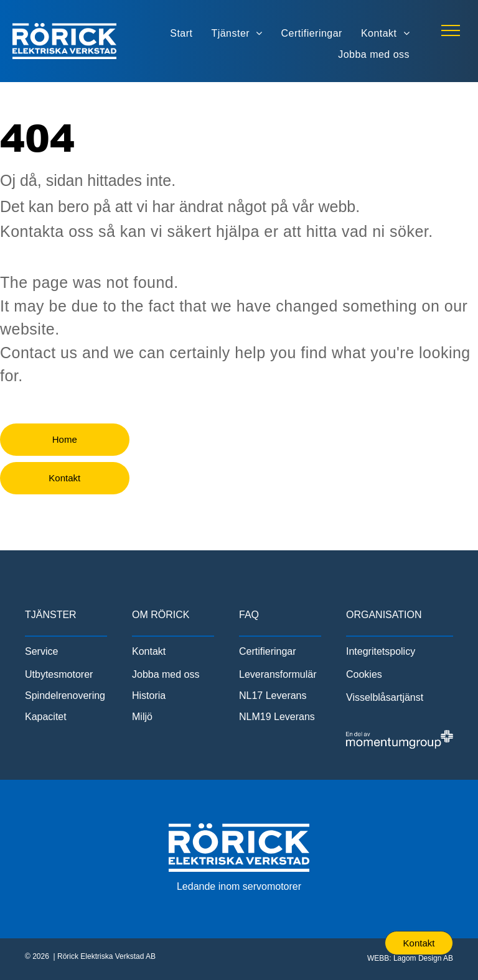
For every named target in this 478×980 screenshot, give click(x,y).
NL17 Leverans (273, 696)
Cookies (364, 674)
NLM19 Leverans (277, 717)
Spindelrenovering (65, 696)
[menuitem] (181, 33)
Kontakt (149, 651)
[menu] (451, 30)
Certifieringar (268, 651)
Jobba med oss (166, 674)
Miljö (142, 717)
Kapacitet (46, 717)
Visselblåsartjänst (385, 697)
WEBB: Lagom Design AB (410, 958)
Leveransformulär (278, 674)
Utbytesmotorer (59, 674)
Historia (149, 696)
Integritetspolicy (381, 651)
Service (41, 651)
